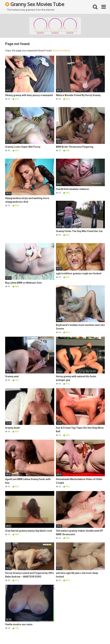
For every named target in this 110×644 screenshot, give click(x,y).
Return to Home (61, 51)
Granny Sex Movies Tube (35, 4)
